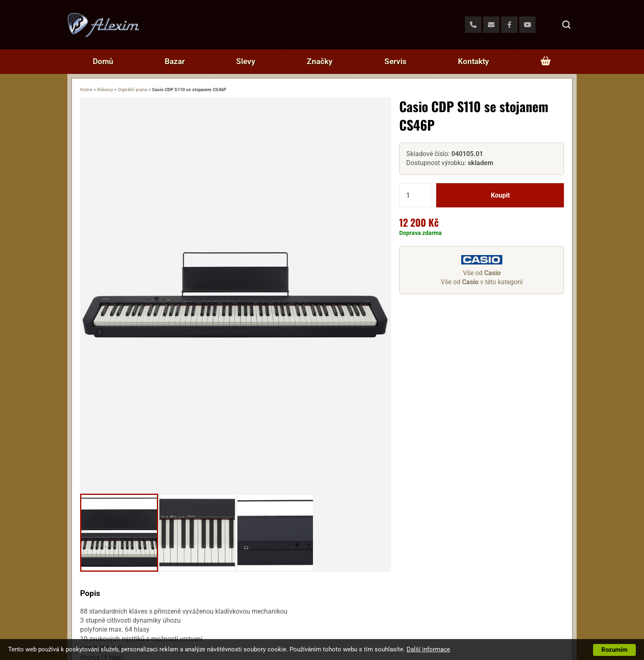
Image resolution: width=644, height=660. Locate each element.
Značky (320, 61)
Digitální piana (132, 90)
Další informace (428, 649)
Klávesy (105, 90)
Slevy (246, 61)
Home (86, 90)
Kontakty (474, 61)
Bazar (175, 61)
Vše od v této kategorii (482, 282)
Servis (396, 61)
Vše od (482, 273)
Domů (103, 61)
